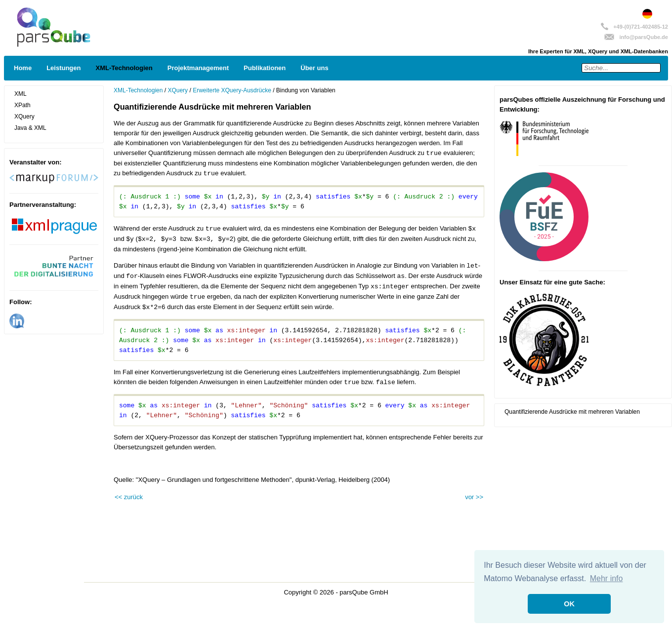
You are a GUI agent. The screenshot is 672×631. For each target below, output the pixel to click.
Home (23, 68)
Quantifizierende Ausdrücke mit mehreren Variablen (572, 412)
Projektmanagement (198, 68)
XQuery (24, 117)
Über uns (314, 68)
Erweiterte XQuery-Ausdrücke (232, 90)
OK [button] (569, 604)
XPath (22, 105)
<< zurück (129, 497)
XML (21, 94)
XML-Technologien (124, 68)
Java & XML (30, 128)
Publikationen (265, 68)
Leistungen (63, 68)
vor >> (474, 497)
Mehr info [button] (607, 578)
